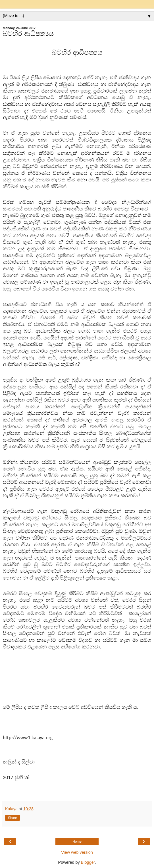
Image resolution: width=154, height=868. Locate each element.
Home (77, 842)
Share (13, 818)
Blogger (88, 862)
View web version (77, 852)
